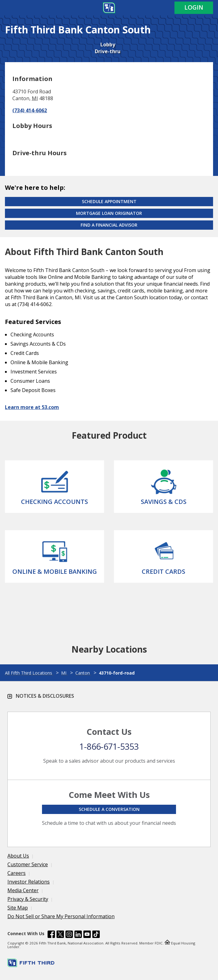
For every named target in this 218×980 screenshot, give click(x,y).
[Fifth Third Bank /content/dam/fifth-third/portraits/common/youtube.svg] (87, 935)
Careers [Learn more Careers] (17, 873)
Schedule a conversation (109, 809)
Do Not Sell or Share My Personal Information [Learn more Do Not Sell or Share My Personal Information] (61, 916)
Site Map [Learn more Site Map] (18, 908)
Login (194, 7)
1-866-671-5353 (109, 746)
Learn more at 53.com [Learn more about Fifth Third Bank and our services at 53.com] (32, 407)
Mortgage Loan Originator (109, 213)
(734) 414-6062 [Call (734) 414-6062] (30, 110)
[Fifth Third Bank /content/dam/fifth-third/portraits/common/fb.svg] (51, 935)
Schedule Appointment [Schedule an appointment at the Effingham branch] (109, 201)
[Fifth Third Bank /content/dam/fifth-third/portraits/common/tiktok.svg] (96, 935)
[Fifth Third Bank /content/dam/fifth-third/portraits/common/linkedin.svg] (78, 935)
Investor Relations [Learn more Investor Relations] (29, 882)
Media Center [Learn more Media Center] (23, 890)
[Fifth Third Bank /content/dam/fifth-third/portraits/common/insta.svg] (69, 935)
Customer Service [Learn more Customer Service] (28, 864)
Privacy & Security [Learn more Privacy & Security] (28, 899)
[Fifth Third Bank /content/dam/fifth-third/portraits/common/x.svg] (60, 935)
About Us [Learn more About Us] (18, 856)
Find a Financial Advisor (109, 225)
